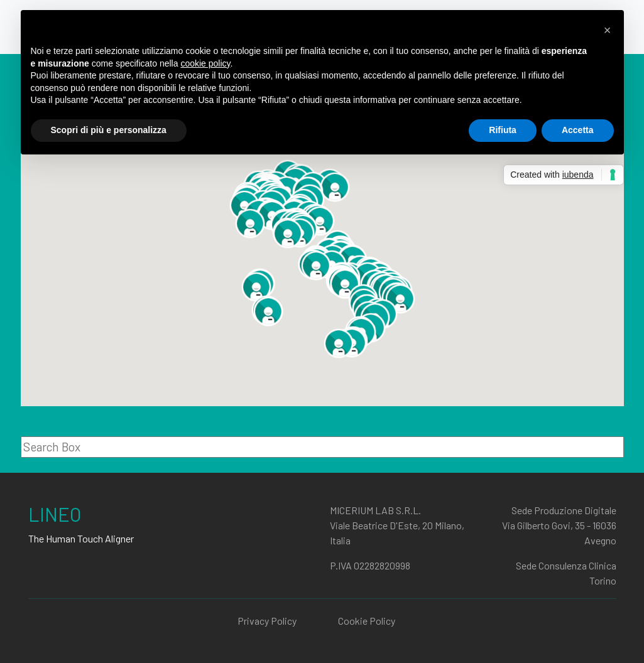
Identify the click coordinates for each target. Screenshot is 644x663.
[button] (288, 234)
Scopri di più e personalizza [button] (109, 130)
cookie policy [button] (205, 63)
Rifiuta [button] (503, 130)
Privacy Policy (267, 621)
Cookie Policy (367, 621)
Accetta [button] (578, 130)
